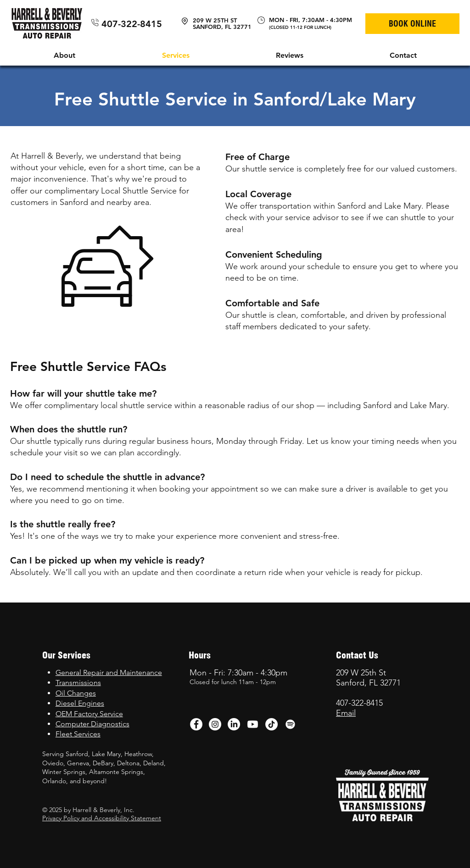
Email (346, 713)
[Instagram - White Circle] (215, 724)
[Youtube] (253, 724)
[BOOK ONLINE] (412, 24)
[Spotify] (290, 724)
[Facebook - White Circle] (196, 724)
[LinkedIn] (234, 724)
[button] (64, 55)
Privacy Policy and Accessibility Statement (102, 818)
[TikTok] (271, 724)
